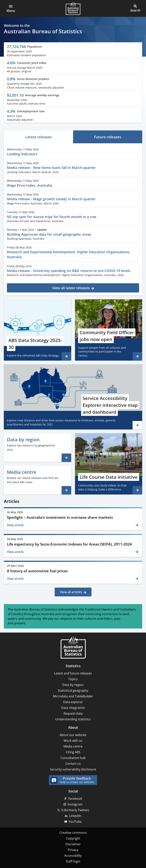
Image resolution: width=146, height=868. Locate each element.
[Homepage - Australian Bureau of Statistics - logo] (73, 8)
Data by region (73, 685)
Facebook (75, 799)
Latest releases (38, 137)
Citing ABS (73, 752)
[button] (11, 8)
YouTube (75, 822)
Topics (73, 679)
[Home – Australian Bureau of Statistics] (73, 648)
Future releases (108, 137)
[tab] (38, 137)
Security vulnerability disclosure (73, 769)
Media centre (73, 746)
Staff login (73, 861)
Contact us (73, 764)
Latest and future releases (73, 673)
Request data (73, 713)
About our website (73, 735)
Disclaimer (73, 844)
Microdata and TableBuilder (73, 696)
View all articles (71, 592)
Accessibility (73, 856)
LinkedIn (75, 816)
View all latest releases (71, 288)
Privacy (73, 850)
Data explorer (73, 702)
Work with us (73, 741)
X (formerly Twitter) (75, 810)
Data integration (73, 708)
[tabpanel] (73, 219)
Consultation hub (73, 758)
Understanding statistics (73, 719)
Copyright (73, 838)
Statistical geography (73, 690)
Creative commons (73, 833)
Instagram (75, 804)
